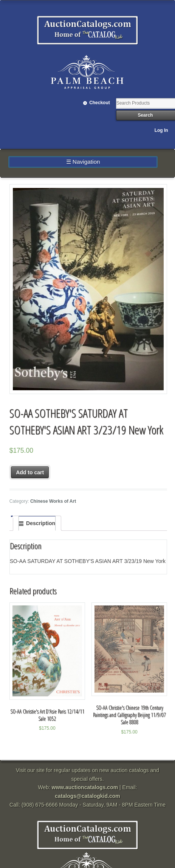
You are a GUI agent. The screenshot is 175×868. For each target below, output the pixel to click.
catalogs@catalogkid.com (87, 796)
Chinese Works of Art (53, 501)
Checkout (100, 103)
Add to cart (30, 472)
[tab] (37, 523)
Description (41, 523)
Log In (161, 130)
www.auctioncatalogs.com (85, 787)
